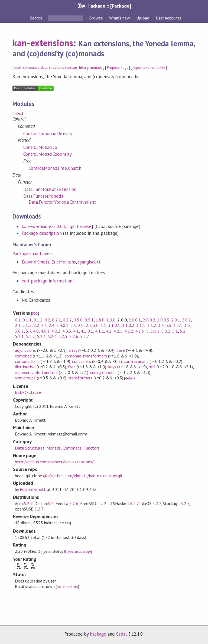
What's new (120, 18)
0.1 (18, 320)
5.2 (183, 331)
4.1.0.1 (87, 331)
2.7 (88, 325)
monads (96, 68)
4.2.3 (140, 331)
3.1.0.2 (128, 325)
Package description (42, 233)
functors (71, 68)
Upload (143, 18)
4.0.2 (56, 331)
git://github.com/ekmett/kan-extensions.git (83, 476)
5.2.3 (41, 336)
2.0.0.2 (149, 320)
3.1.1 (141, 325)
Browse (96, 18)
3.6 (187, 325)
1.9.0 (111, 320)
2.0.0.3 (163, 320)
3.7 (28, 331)
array (73, 350)
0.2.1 (56, 320)
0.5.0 (78, 320)
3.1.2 (152, 325)
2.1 (18, 325)
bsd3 (18, 68)
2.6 (81, 325)
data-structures (52, 68)
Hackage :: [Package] (109, 6)
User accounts (169, 18)
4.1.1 (100, 331)
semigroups (25, 378)
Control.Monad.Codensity (48, 154)
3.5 (169, 325)
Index (18, 113)
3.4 (161, 325)
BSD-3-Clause (28, 392)
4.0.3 (67, 331)
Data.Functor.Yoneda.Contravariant (62, 202)
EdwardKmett (35, 262)
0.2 (47, 320)
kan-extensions (43, 43)
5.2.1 (19, 336)
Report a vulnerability (149, 68)
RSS (35, 313)
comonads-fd (27, 361)
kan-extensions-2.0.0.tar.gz (48, 226)
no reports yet (67, 587)
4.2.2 (129, 331)
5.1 (175, 331)
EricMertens (64, 262)
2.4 (52, 325)
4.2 (109, 331)
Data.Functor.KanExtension (50, 189)
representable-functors (36, 372)
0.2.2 (67, 320)
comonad (23, 356)
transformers (80, 378)
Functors (92, 448)
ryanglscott (89, 262)
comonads (31, 68)
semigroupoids (103, 372)
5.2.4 (52, 336)
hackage (98, 634)
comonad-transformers (86, 356)
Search (37, 18)
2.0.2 (186, 320)
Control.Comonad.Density (48, 134)
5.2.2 (30, 336)
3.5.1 (178, 325)
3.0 (96, 325)
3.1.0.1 (114, 325)
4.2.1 (118, 331)
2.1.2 (27, 325)
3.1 (103, 325)
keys (112, 367)
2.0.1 (176, 320)
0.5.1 (89, 320)
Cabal (121, 634)
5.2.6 (74, 336)
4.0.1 (45, 331)
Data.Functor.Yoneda (43, 196)
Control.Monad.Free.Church (55, 168)
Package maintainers (33, 253)
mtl (152, 367)
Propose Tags (118, 68)
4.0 (36, 331)
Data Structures (30, 448)
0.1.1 (27, 320)
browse (84, 226)
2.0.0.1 (135, 320)
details (130, 378)
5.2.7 (85, 336)
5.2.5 (63, 336)
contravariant (136, 361)
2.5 (73, 325)
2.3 (44, 325)
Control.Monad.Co (40, 147)
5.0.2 (166, 331)
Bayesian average (78, 552)
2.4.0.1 (62, 325)
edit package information (47, 281)
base (121, 350)
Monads (53, 448)
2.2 (36, 325)
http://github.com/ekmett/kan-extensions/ (54, 462)
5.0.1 (155, 331)
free (72, 367)
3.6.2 (19, 331)
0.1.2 (38, 320)
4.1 (76, 331)
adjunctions (25, 350)
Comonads (72, 448)
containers (82, 361)
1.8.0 (100, 320)
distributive (25, 367)
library (84, 68)
